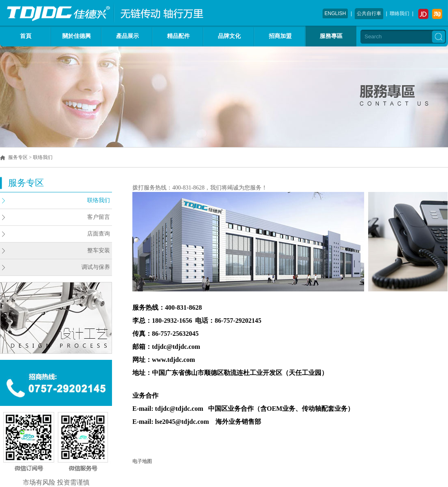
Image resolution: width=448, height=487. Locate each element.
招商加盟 (280, 36)
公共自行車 (369, 13)
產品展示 (127, 36)
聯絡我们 (400, 13)
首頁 (26, 36)
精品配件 (178, 36)
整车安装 (99, 250)
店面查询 (99, 234)
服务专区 (18, 157)
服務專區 (331, 36)
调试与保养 (96, 267)
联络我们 (99, 200)
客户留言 (99, 217)
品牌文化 (229, 36)
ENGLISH (335, 13)
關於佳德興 (77, 36)
